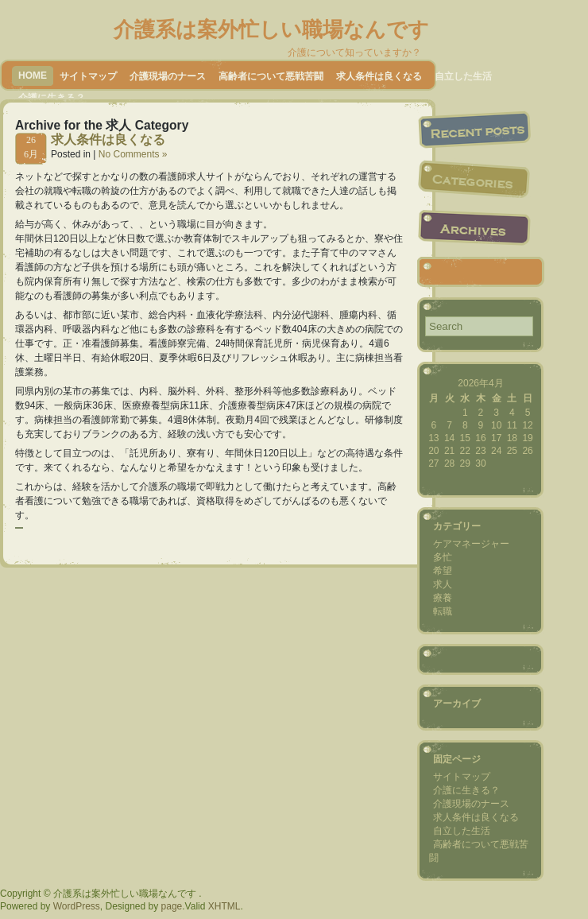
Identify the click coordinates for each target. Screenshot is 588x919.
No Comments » (133, 154)
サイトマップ (88, 76)
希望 (443, 571)
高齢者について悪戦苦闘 (271, 76)
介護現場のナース (168, 76)
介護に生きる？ (466, 790)
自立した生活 (463, 76)
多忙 (443, 557)
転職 (443, 611)
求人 (443, 584)
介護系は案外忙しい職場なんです (271, 29)
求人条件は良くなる (379, 76)
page (172, 906)
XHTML (224, 906)
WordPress (77, 906)
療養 (443, 598)
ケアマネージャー (471, 544)
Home (33, 76)
